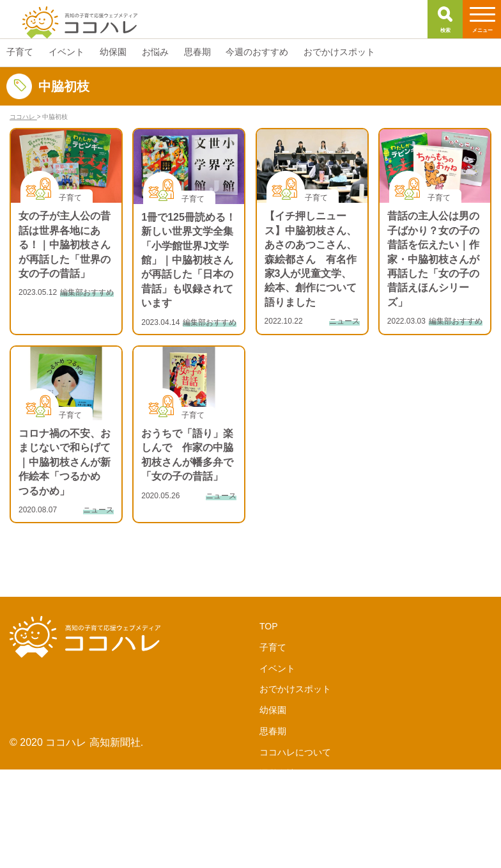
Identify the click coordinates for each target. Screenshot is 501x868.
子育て (273, 647)
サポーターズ (286, 794)
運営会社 (277, 773)
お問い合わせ (286, 837)
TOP (269, 626)
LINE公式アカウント (301, 816)
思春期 (273, 731)
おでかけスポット (295, 689)
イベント (277, 668)
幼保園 (273, 710)
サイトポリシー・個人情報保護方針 (331, 858)
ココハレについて (295, 752)
